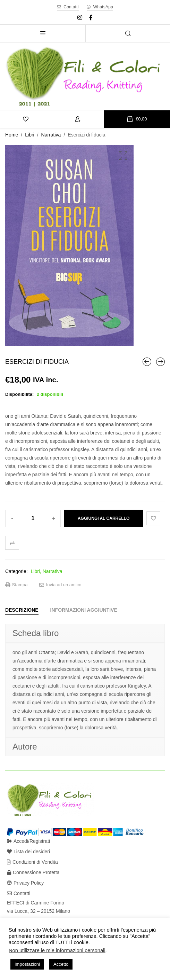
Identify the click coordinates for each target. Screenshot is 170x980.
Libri (29, 135)
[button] (123, 156)
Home (12, 135)
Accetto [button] (61, 964)
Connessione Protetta (33, 872)
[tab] (22, 610)
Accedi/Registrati (28, 841)
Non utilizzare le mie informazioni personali (57, 950)
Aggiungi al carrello (104, 518)
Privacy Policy (25, 883)
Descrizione (22, 610)
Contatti (19, 893)
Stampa (16, 585)
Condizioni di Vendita (32, 862)
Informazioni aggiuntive (84, 610)
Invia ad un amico (60, 585)
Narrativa (51, 135)
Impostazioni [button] (27, 964)
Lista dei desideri (28, 852)
